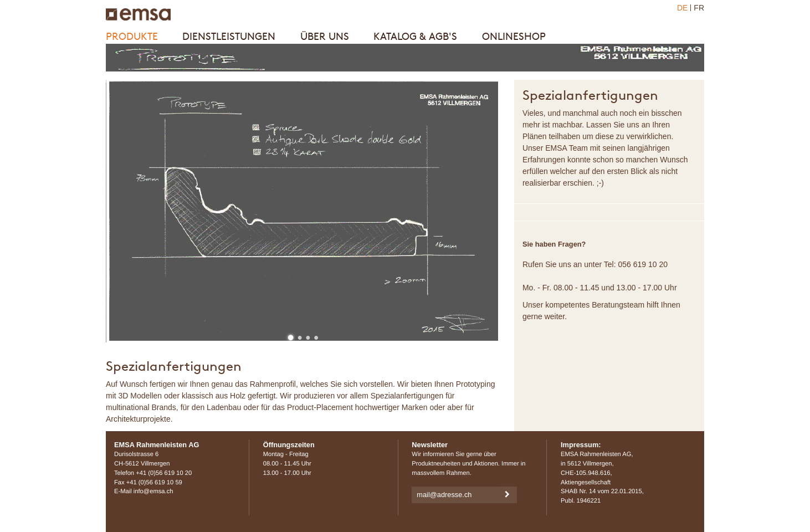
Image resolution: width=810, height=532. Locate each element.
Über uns (325, 36)
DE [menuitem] (682, 8)
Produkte (132, 36)
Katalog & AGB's (415, 36)
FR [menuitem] (699, 8)
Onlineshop (514, 36)
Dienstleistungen (229, 36)
